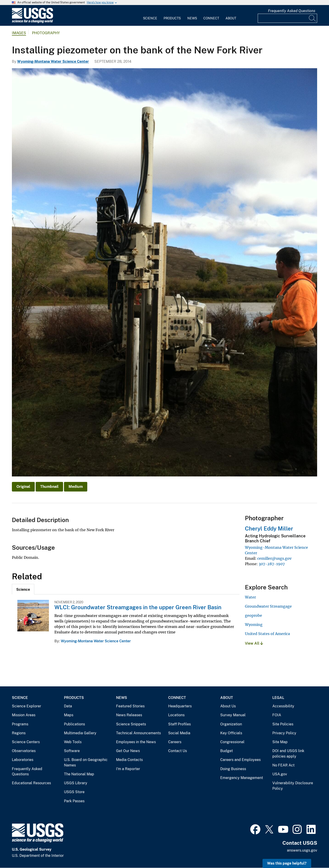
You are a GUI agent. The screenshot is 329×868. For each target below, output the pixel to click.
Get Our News (128, 751)
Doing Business (233, 769)
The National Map (79, 774)
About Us (228, 706)
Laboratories (23, 760)
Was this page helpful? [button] (287, 863)
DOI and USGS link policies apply (288, 754)
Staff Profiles (179, 724)
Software (72, 751)
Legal (278, 698)
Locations (176, 715)
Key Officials (231, 733)
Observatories (24, 751)
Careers (175, 742)
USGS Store (74, 792)
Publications (74, 724)
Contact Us (178, 751)
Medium (76, 487)
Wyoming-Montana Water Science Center (53, 61)
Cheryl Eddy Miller (269, 528)
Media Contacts (129, 760)
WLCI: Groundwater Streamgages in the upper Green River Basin (138, 607)
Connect (211, 18)
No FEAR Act (283, 765)
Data (68, 706)
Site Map (280, 742)
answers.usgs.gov (302, 850)
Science (150, 18)
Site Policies (283, 724)
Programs (20, 724)
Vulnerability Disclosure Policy (293, 786)
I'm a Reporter (128, 769)
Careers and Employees (240, 760)
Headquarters (180, 706)
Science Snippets (131, 724)
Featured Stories (130, 706)
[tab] (23, 589)
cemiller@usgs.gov (274, 558)
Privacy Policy (284, 733)
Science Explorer (27, 706)
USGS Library (76, 783)
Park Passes (74, 801)
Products (172, 18)
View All (254, 643)
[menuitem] (150, 16)
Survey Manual (233, 715)
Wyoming (254, 625)
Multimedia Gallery (80, 733)
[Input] (287, 18)
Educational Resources (31, 783)
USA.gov (280, 774)
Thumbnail (49, 487)
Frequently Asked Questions (292, 11)
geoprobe (253, 615)
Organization (231, 724)
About (231, 18)
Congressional (232, 742)
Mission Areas (24, 715)
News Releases (129, 715)
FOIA (277, 715)
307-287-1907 (272, 564)
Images (19, 33)
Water (250, 597)
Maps (69, 715)
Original (23, 487)
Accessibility (283, 706)
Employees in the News (136, 742)
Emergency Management (242, 778)
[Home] (32, 22)
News (192, 18)
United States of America (267, 634)
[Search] (313, 18)
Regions (19, 733)
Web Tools (73, 742)
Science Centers (26, 742)
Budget (227, 751)
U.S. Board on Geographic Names (86, 762)
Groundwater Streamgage (268, 606)
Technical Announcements (138, 733)
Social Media (179, 733)
